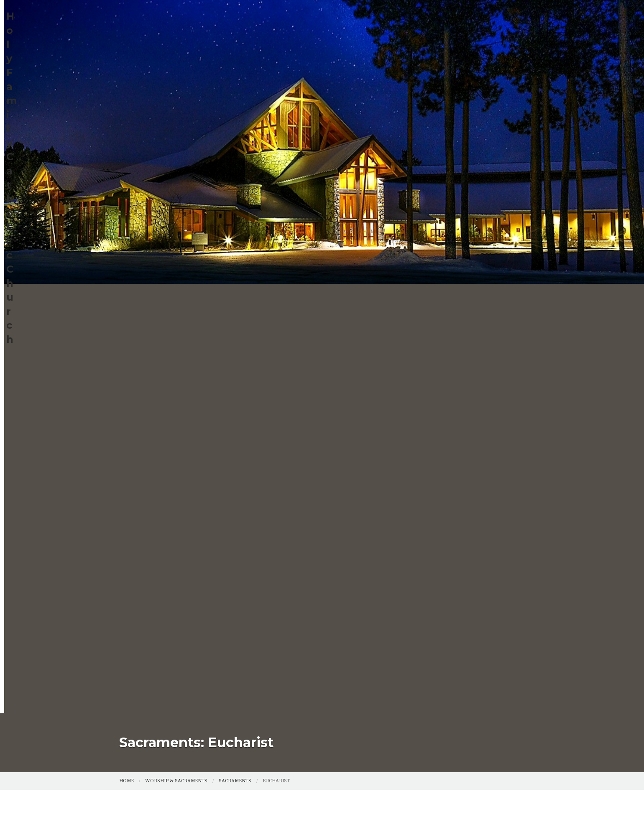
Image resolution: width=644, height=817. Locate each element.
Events (391, 63)
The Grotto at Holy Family (398, 82)
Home (132, 63)
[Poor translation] (61, 580)
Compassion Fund (451, 63)
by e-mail (259, 333)
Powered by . (384, 519)
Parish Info (179, 63)
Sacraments (235, 184)
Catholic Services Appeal (167, 82)
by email (287, 272)
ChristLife (317, 82)
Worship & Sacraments (321, 63)
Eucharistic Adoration (163, 100)
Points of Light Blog (255, 82)
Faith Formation (245, 63)
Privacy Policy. (430, 519)
